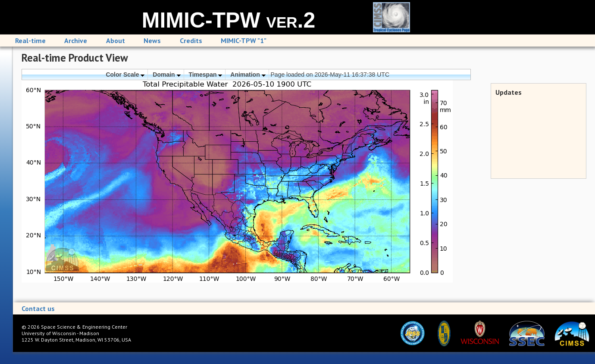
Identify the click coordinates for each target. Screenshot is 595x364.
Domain (166, 75)
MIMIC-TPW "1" (244, 40)
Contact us (38, 308)
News (152, 40)
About (116, 40)
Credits (191, 40)
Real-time (30, 40)
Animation (248, 75)
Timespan (205, 75)
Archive (76, 40)
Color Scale (125, 75)
